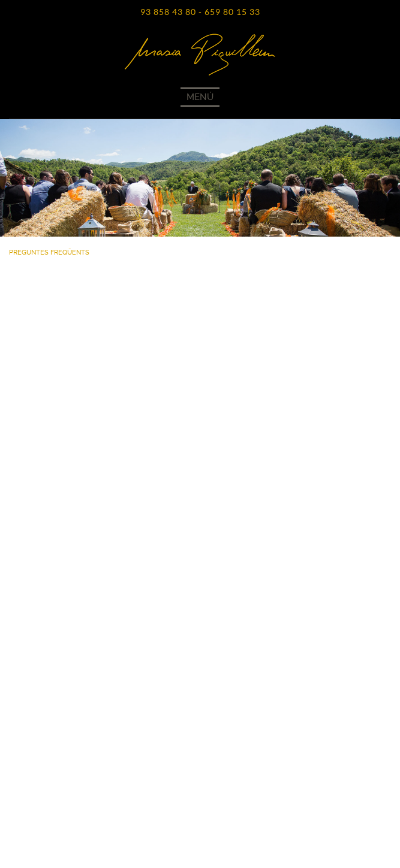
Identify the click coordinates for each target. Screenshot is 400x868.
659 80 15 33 (232, 12)
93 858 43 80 (168, 12)
